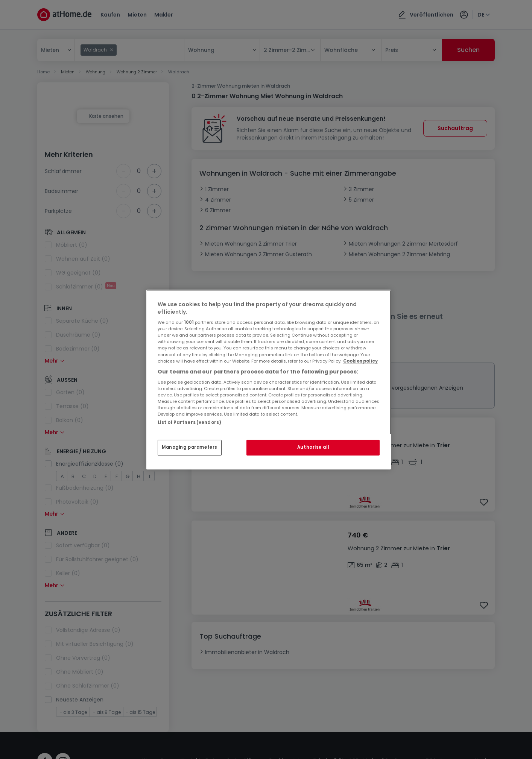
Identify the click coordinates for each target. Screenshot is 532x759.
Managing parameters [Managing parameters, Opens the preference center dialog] (190, 447)
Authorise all (313, 447)
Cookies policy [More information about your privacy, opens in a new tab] (360, 361)
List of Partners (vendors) (189, 422)
